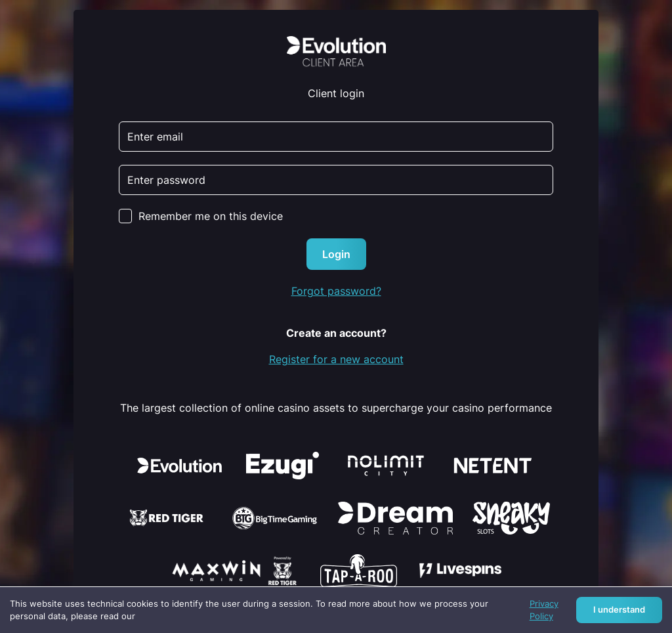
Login (336, 254)
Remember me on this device (211, 216)
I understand (619, 610)
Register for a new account (336, 359)
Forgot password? (336, 291)
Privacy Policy (544, 610)
